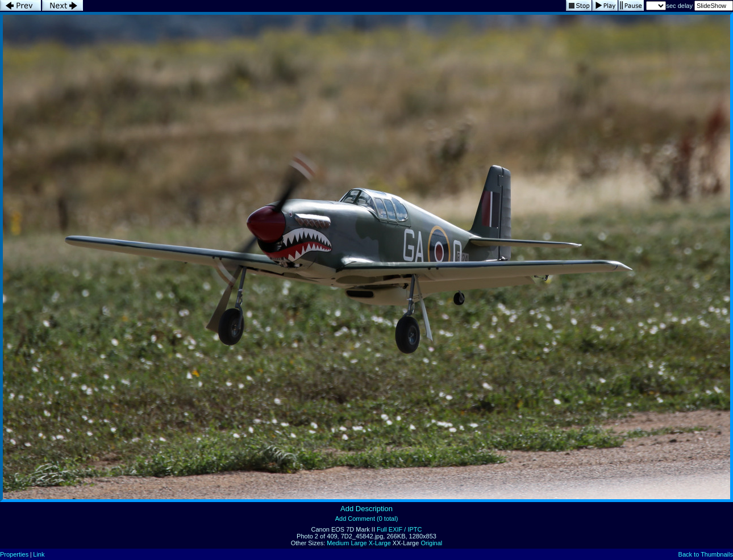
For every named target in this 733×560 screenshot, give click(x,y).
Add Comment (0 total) (367, 519)
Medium (338, 543)
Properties (14, 554)
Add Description (367, 509)
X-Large (380, 543)
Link (39, 554)
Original (431, 543)
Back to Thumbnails (706, 554)
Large (359, 543)
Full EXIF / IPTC (399, 529)
